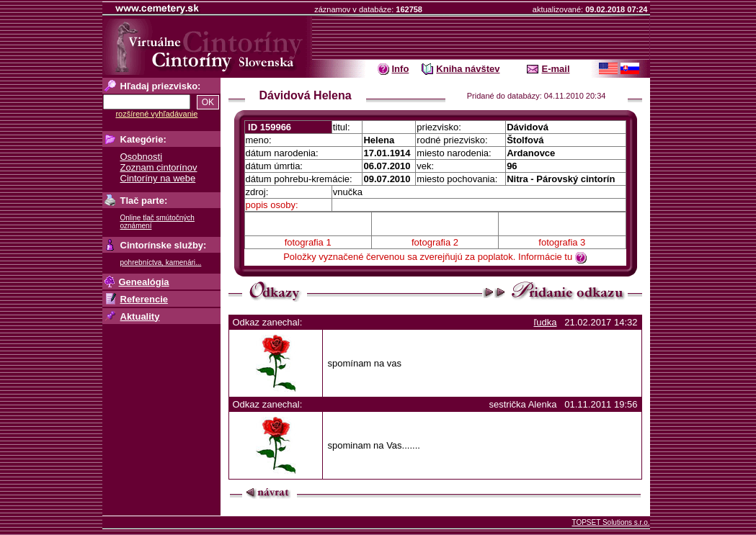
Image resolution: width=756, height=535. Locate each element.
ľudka (545, 322)
